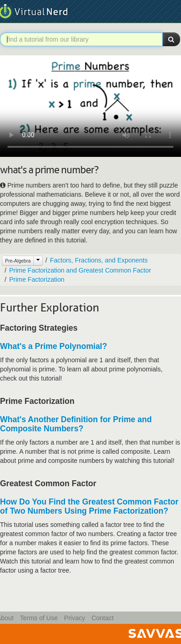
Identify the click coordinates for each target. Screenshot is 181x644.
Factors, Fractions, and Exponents (99, 260)
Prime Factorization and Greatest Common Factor (80, 270)
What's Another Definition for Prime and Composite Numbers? (76, 424)
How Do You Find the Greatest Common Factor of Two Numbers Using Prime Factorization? (89, 506)
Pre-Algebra (18, 261)
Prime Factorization (37, 279)
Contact (103, 618)
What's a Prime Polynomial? (54, 346)
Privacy (75, 618)
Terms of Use (38, 618)
